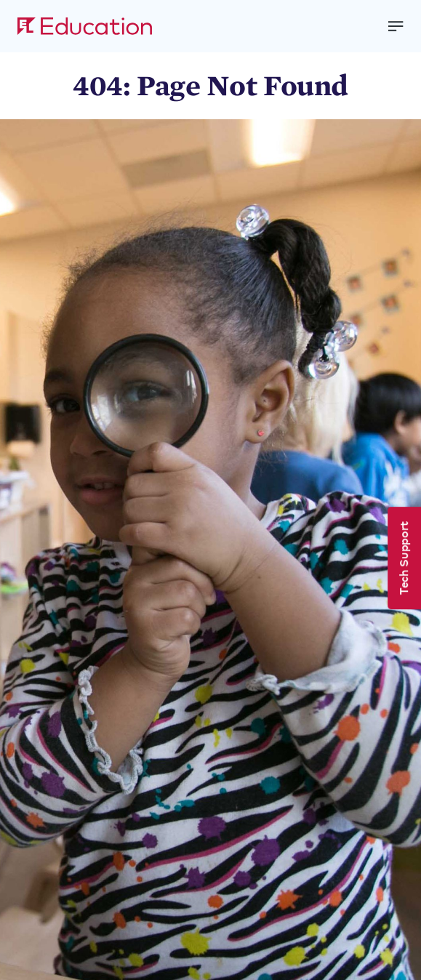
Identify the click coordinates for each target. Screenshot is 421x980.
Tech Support (403, 558)
